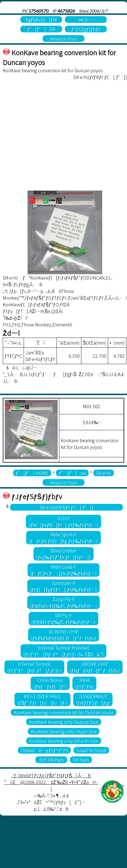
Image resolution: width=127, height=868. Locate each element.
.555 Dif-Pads (51, 760)
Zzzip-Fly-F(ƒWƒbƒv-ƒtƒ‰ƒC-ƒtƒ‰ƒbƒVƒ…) (63, 602)
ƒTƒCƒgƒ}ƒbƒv (86, 29)
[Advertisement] (52, 135)
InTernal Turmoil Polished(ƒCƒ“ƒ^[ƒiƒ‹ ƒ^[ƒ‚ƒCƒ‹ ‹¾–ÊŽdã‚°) (64, 651)
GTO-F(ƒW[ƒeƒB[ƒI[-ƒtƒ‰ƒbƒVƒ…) (63, 521)
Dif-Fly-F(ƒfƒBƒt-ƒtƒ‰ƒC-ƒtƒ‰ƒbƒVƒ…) (63, 619)
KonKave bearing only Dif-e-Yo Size (64, 741)
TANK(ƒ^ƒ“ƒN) (84, 683)
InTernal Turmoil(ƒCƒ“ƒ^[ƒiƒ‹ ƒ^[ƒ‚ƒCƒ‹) (34, 667)
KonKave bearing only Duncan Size (64, 722)
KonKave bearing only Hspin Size (64, 731)
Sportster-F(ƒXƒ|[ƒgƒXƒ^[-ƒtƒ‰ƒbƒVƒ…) (64, 586)
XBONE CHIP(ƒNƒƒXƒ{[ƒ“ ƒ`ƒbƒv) (95, 667)
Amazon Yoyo (64, 39)
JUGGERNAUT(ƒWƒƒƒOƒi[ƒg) (93, 699)
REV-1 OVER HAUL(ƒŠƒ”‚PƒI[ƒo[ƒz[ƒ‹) (42, 699)
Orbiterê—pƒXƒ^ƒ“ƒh (44, 750)
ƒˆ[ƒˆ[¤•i (72, 473)
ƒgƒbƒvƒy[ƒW (41, 20)
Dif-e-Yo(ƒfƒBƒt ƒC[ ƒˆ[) (66, 507)
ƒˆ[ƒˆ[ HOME (32, 473)
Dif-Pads (81, 760)
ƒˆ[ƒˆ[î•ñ (41, 29)
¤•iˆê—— (86, 20)
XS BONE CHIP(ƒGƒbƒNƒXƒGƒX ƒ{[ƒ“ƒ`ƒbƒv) (63, 635)
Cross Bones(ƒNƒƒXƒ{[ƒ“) (50, 683)
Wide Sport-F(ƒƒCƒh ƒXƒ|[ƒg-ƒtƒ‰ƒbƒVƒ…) (64, 538)
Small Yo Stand (91, 750)
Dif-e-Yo (104, 473)
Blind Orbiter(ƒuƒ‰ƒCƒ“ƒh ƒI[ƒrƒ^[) (63, 554)
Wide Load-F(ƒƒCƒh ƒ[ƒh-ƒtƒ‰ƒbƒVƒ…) (64, 570)
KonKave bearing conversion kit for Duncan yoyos (64, 712)
